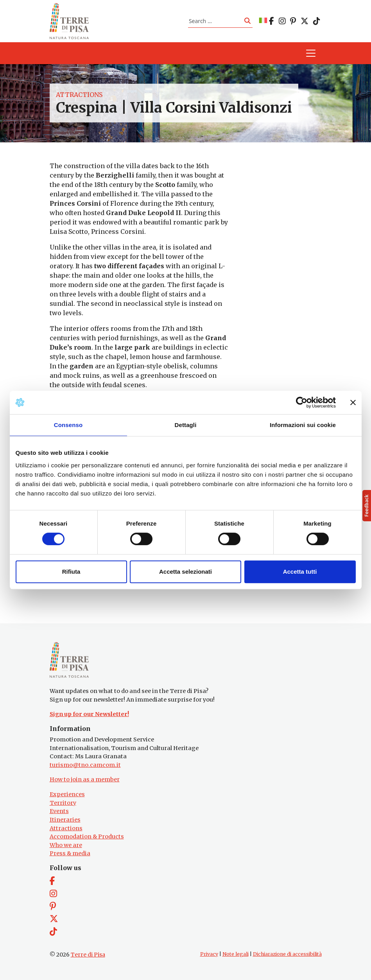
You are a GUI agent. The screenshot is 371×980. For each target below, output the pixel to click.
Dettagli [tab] (186, 425)
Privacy (209, 954)
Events (59, 811)
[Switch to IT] (263, 21)
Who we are (66, 845)
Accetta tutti (300, 572)
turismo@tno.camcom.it (85, 765)
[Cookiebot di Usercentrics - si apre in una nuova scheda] (302, 402)
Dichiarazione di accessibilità (287, 954)
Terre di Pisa (88, 955)
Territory (63, 803)
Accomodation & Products (87, 836)
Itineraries (65, 820)
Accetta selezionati (185, 572)
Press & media (70, 853)
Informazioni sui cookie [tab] (303, 425)
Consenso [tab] (68, 425)
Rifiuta (71, 572)
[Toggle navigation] (311, 53)
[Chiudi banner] (353, 402)
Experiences (67, 794)
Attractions (79, 95)
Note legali (236, 954)
